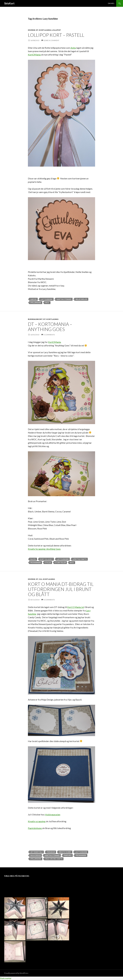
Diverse (32, 30)
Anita (73, 48)
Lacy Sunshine (47, 299)
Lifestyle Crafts (80, 559)
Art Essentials (37, 852)
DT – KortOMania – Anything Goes (50, 327)
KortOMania (34, 55)
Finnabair (51, 852)
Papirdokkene (35, 828)
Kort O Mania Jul (76, 607)
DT (37, 30)
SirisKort (9, 3)
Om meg (111, 3)
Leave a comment (51, 40)
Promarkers (36, 563)
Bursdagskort (35, 319)
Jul (41, 579)
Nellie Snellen (81, 299)
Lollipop (56, 30)
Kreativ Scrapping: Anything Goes (44, 549)
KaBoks (34, 299)
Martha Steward (64, 299)
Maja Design (36, 855)
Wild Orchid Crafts (54, 859)
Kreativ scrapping (37, 821)
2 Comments (49, 335)
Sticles (48, 563)
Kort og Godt (46, 559)
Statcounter (6, 978)
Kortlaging (45, 30)
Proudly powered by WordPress (16, 973)
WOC (47, 303)
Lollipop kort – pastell (56, 35)
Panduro (68, 855)
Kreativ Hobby (65, 852)
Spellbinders (36, 303)
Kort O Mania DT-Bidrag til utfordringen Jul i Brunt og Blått (61, 589)
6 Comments (49, 600)
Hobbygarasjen (53, 814)
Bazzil (33, 559)
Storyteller (60, 563)
